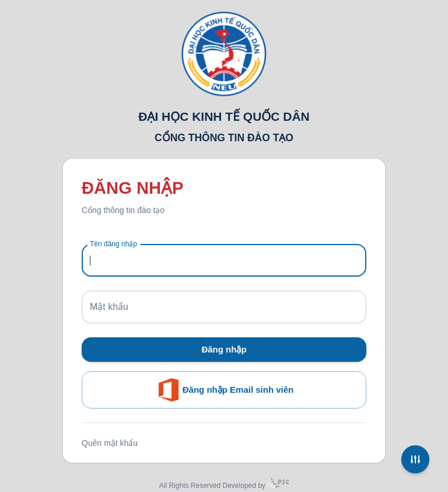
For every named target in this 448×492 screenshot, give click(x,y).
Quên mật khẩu (110, 443)
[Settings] (415, 459)
